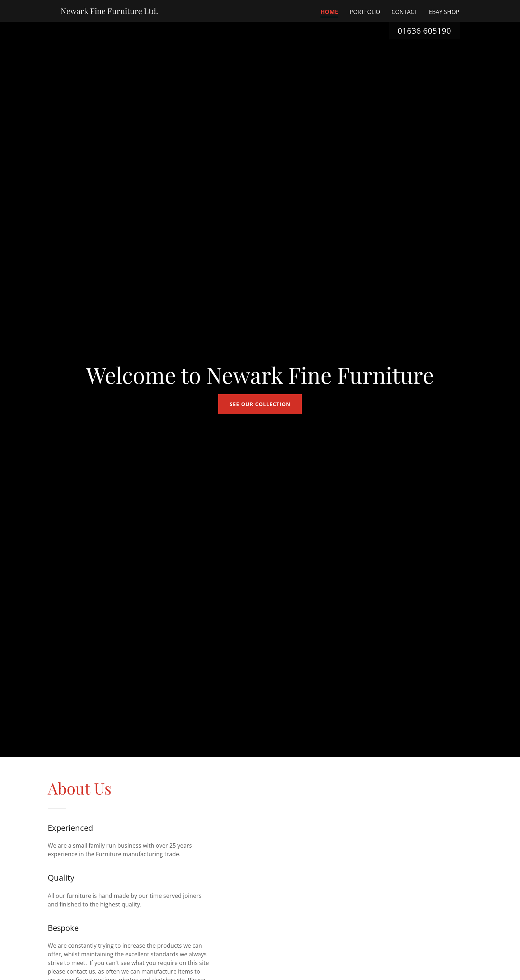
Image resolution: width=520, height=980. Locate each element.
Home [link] (329, 12)
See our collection (260, 404)
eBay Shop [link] (444, 12)
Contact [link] (404, 12)
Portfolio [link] (365, 12)
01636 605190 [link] (424, 30)
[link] (109, 12)
